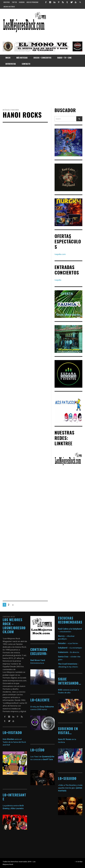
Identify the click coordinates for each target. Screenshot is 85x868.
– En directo (69, 652)
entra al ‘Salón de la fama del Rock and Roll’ (14, 742)
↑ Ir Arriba (79, 862)
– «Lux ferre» (68, 643)
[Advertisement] (42, 87)
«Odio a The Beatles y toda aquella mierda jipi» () (70, 788)
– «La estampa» (70, 648)
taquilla (58, 280)
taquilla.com (60, 254)
